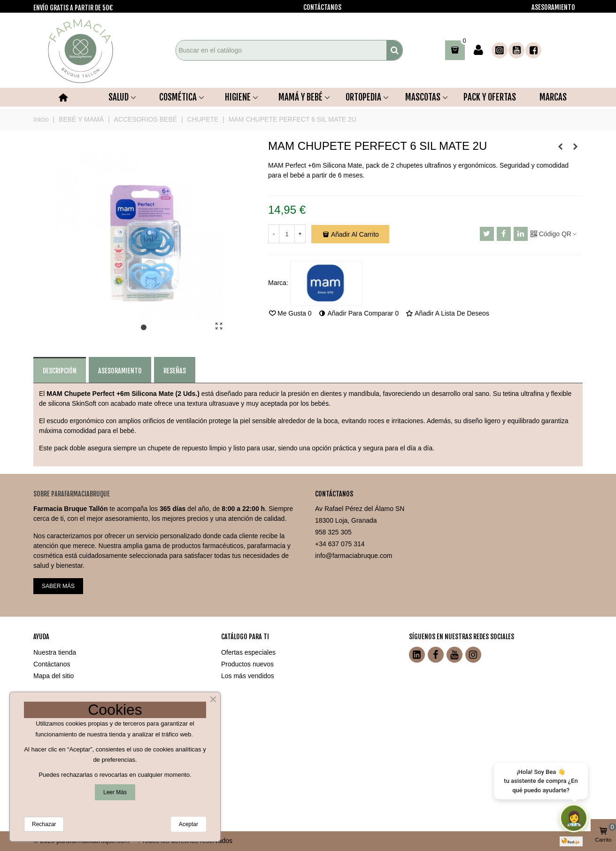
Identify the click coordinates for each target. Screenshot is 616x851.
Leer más (115, 792)
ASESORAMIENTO (553, 7)
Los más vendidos (248, 676)
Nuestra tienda (55, 652)
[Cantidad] (287, 234)
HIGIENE (238, 97)
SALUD (119, 97)
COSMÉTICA (178, 97)
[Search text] (281, 50)
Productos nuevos (247, 664)
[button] (144, 328)
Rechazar (44, 824)
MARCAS (553, 97)
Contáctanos (52, 664)
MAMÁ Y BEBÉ (300, 97)
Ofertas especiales (248, 652)
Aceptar (189, 824)
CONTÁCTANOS (322, 7)
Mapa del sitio (54, 676)
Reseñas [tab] (175, 371)
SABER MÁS (58, 586)
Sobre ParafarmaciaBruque (72, 494)
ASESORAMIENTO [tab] (120, 371)
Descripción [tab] (60, 371)
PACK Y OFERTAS (490, 97)
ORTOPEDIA (363, 97)
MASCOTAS (423, 97)
